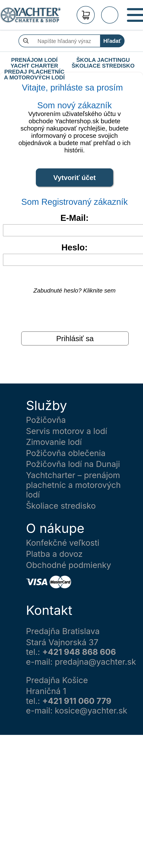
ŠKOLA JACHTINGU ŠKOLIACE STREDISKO (103, 60)
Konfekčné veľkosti (63, 543)
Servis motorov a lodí (67, 431)
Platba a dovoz (54, 554)
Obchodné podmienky (68, 565)
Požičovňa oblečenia (66, 453)
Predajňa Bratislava (63, 631)
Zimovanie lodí (54, 442)
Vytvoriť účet (74, 178)
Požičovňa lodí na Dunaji (73, 464)
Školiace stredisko (61, 506)
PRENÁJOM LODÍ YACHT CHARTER (34, 60)
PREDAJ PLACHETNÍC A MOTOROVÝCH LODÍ (34, 72)
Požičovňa (46, 420)
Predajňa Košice (57, 680)
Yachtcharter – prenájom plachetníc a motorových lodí (73, 485)
